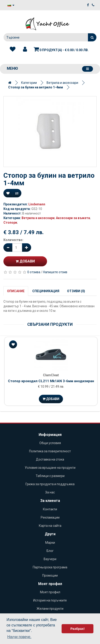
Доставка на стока (50, 459)
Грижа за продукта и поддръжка (50, 484)
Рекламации (50, 517)
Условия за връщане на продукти (50, 468)
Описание (16, 291)
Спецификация (46, 291)
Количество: (13, 240)
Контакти (50, 509)
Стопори (10, 223)
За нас (50, 492)
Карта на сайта (50, 526)
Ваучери (50, 559)
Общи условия (50, 443)
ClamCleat (51, 375)
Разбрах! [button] (78, 629)
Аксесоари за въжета (73, 218)
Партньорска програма (50, 567)
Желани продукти (50, 609)
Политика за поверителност (50, 451)
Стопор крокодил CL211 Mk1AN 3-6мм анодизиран (51, 381)
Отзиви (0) (76, 291)
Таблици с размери (50, 476)
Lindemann (37, 204)
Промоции (50, 575)
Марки (50, 543)
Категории (29, 83)
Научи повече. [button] (19, 637)
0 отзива (34, 272)
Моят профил (50, 592)
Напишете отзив (55, 272)
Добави (25, 261)
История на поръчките (50, 600)
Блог (50, 551)
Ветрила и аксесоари (62, 83)
